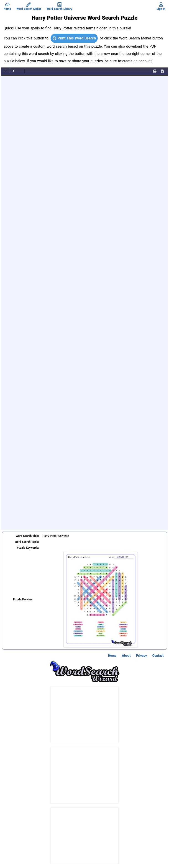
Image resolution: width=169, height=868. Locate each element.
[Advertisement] (85, 715)
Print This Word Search (74, 38)
